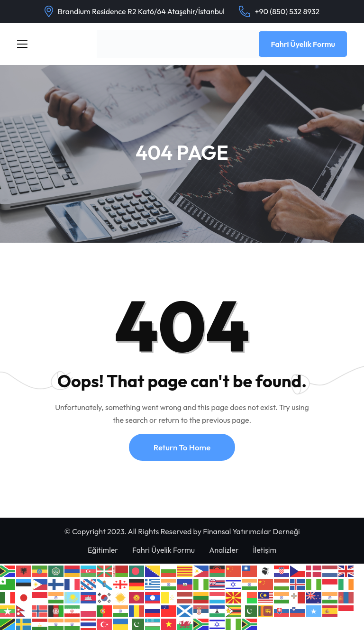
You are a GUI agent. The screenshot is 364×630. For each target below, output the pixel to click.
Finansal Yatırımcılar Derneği (251, 531)
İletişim (264, 550)
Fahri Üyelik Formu (303, 44)
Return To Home (182, 447)
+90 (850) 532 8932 (287, 11)
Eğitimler (103, 550)
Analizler (224, 550)
